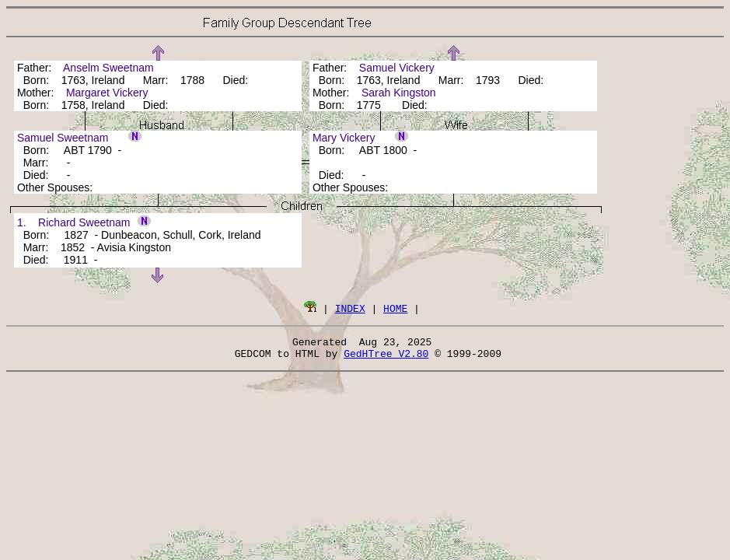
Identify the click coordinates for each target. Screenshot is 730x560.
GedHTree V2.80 (386, 358)
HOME (395, 308)
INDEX (350, 308)
